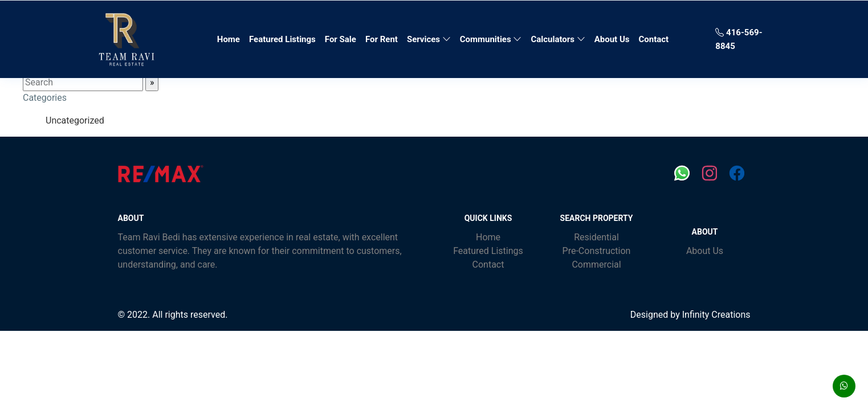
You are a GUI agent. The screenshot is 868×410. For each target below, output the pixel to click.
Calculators (558, 39)
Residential (596, 237)
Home (231, 38)
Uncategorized (75, 120)
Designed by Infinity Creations (690, 315)
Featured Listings (282, 39)
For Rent (382, 39)
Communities (491, 39)
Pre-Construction (597, 251)
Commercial (596, 265)
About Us (612, 39)
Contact (654, 39)
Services (429, 39)
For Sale (341, 39)
